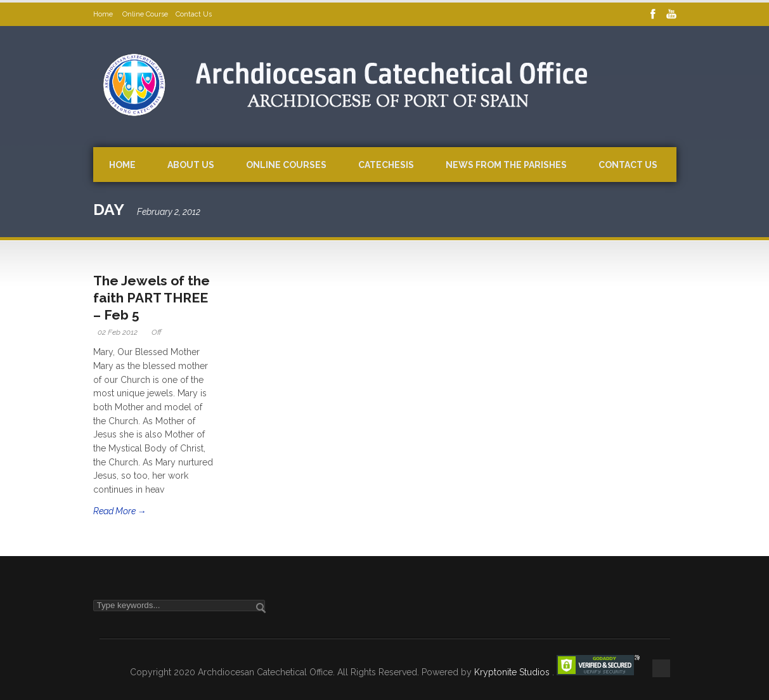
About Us (191, 165)
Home (104, 14)
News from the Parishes (506, 165)
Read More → (120, 511)
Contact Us (194, 14)
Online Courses (286, 165)
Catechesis (386, 165)
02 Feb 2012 (118, 332)
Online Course (145, 14)
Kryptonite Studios (513, 672)
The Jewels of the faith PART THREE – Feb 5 (152, 298)
